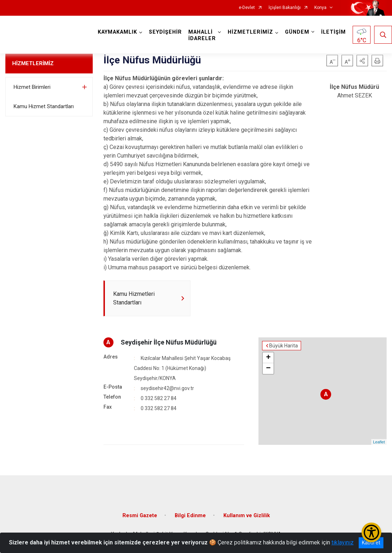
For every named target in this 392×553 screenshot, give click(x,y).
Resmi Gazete (140, 516)
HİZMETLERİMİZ (33, 63)
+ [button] (268, 358)
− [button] (268, 369)
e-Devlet (247, 8)
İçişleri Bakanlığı (285, 8)
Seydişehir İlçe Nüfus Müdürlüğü (169, 342)
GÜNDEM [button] (297, 32)
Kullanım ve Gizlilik (247, 516)
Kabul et (371, 543)
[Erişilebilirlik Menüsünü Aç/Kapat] (371, 532)
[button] (362, 61)
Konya (320, 8)
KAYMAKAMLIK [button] (117, 32)
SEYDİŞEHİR (165, 32)
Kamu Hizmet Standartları (44, 106)
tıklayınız (343, 542)
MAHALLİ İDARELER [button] (202, 35)
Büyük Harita (284, 346)
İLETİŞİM (333, 32)
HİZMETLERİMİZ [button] (250, 32)
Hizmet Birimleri (32, 87)
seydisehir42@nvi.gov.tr (167, 388)
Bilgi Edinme (190, 516)
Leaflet (379, 442)
